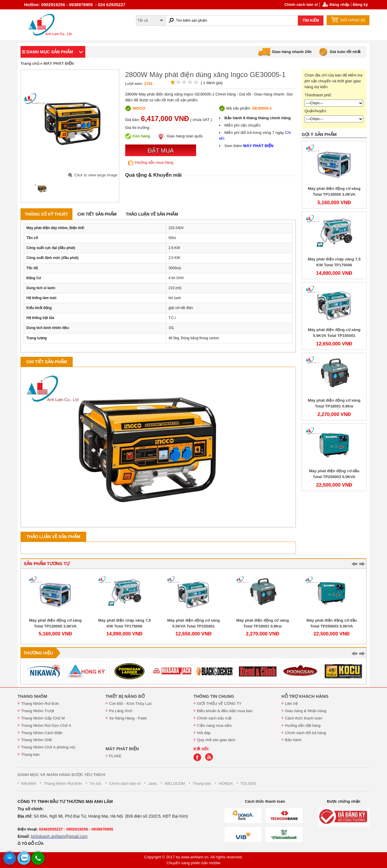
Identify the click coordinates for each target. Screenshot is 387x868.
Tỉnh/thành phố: (318, 95)
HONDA (226, 783)
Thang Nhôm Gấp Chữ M (43, 718)
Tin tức (95, 783)
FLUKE (115, 756)
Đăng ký (360, 5)
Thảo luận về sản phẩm (152, 214)
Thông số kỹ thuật (46, 214)
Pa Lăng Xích (121, 711)
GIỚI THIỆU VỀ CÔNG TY (219, 704)
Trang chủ (30, 63)
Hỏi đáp (204, 733)
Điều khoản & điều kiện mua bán (225, 711)
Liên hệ (291, 704)
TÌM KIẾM (311, 20)
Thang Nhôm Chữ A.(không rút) (48, 747)
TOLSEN (248, 783)
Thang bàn (30, 754)
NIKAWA (29, 783)
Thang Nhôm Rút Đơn (40, 704)
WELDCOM (175, 783)
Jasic (152, 783)
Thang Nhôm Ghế (37, 740)
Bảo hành (293, 740)
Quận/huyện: (316, 111)
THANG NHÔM (32, 696)
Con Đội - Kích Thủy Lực (130, 704)
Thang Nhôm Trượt (38, 711)
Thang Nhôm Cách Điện (42, 733)
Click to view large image (96, 175)
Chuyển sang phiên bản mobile (193, 863)
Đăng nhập (340, 5)
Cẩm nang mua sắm (214, 725)
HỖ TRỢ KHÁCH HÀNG (305, 696)
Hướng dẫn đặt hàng (303, 725)
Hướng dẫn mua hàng (151, 163)
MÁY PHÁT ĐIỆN (58, 63)
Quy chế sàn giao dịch (216, 740)
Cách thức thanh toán (304, 718)
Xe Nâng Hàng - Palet (128, 718)
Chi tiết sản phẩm (97, 214)
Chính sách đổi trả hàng (305, 733)
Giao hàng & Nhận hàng (306, 711)
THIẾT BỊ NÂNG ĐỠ (125, 696)
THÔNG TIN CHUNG (214, 696)
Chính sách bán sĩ (301, 5)
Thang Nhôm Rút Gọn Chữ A (46, 725)
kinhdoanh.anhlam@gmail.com (59, 836)
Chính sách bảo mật (214, 718)
